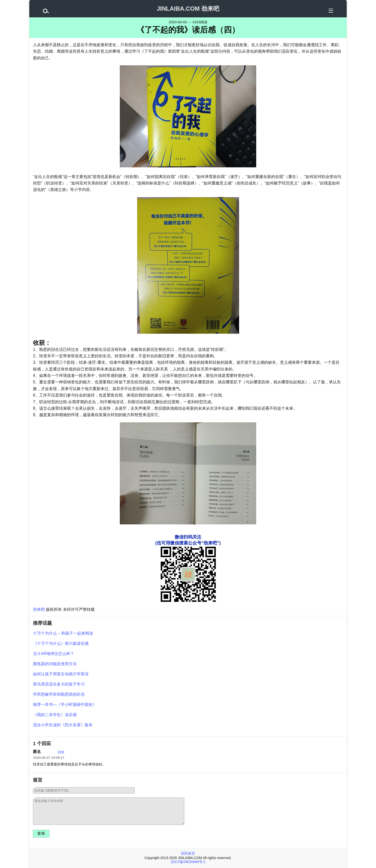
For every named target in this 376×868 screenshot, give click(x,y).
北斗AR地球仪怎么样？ (54, 654)
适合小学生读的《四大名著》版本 (63, 725)
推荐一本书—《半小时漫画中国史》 (65, 705)
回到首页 (188, 853)
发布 (41, 833)
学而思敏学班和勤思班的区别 (59, 694)
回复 (61, 752)
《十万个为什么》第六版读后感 (61, 643)
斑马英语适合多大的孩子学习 (59, 684)
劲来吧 (39, 609)
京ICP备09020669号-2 (188, 862)
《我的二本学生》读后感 (55, 715)
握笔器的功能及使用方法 (55, 664)
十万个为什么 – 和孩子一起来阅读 (63, 633)
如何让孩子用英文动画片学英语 (61, 674)
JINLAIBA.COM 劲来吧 (188, 9)
